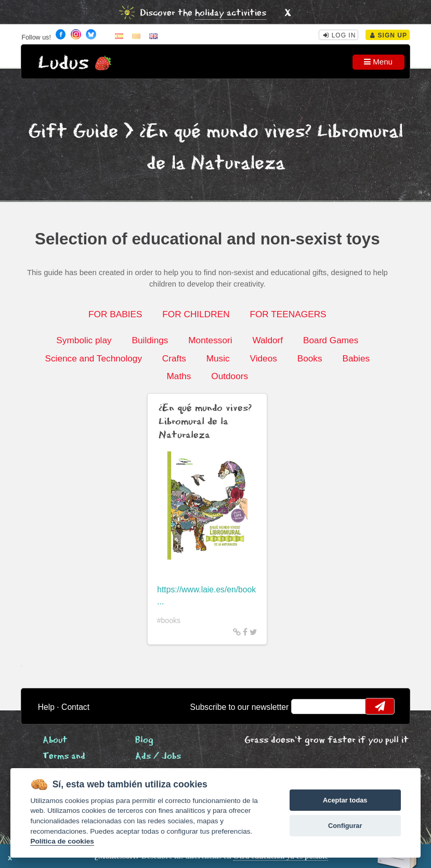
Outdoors (230, 376)
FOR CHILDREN (196, 314)
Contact (75, 707)
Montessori (210, 340)
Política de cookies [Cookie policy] (62, 841)
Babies (356, 358)
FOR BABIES (115, 314)
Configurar (345, 826)
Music (218, 358)
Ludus (63, 63)
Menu (378, 62)
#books (169, 620)
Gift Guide (73, 132)
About (55, 740)
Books (310, 358)
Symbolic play (84, 340)
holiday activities (231, 13)
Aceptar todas (345, 800)
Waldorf (267, 340)
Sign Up (389, 35)
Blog (144, 740)
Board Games (331, 340)
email (305, 706)
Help (46, 707)
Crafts (174, 358)
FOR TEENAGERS (288, 314)
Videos (263, 358)
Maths (179, 376)
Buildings (150, 340)
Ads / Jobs (158, 756)
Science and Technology (93, 358)
